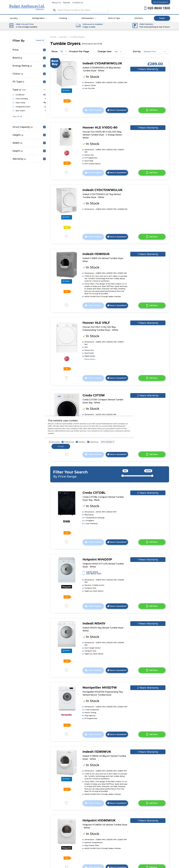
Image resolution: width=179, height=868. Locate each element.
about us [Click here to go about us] (56, 3)
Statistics (82, 442)
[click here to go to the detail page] (67, 74)
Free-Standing (22, 99)
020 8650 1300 (94, 574)
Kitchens (139, 18)
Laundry (15, 18)
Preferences (69, 442)
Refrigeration (40, 18)
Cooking (64, 18)
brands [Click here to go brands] (67, 3)
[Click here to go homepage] (27, 5)
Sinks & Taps (115, 18)
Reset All (40, 40)
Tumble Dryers (77, 37)
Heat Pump (20, 103)
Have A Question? (117, 110)
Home (53, 37)
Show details (107, 442)
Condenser (20, 95)
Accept (61, 446)
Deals (162, 18)
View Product (94, 111)
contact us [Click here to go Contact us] (78, 3)
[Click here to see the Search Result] (54, 10)
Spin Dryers (20, 111)
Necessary (56, 442)
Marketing (94, 442)
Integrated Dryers (23, 107)
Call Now (152, 110)
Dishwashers (89, 18)
